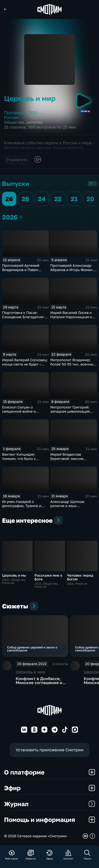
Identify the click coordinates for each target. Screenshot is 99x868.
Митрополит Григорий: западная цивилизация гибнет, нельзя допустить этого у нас (72, 413)
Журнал (50, 804)
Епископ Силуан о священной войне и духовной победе (19, 411)
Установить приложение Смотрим (50, 750)
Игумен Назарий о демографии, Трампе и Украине (22, 506)
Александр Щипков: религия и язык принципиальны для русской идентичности (70, 508)
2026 (21, 217)
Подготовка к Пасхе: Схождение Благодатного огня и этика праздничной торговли (25, 319)
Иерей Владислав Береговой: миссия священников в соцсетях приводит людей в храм (72, 461)
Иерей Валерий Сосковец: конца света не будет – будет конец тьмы (25, 364)
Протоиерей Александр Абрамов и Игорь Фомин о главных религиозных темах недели (73, 272)
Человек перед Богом (80, 577)
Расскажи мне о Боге (48, 577)
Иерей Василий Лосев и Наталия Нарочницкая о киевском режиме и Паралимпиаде (71, 319)
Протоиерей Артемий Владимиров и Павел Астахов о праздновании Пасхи (23, 272)
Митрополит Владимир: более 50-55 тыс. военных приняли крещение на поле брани (73, 366)
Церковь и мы (14, 575)
